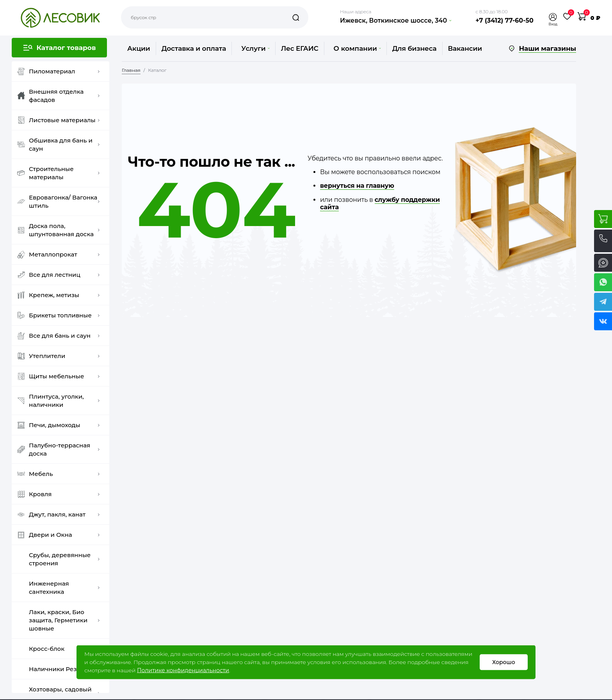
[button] (553, 17)
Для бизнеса (415, 48)
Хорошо (504, 662)
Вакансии (465, 48)
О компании (357, 48)
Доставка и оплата (194, 48)
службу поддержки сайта (380, 203)
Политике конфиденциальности (183, 670)
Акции (139, 48)
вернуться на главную (357, 186)
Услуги (255, 48)
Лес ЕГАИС (300, 48)
